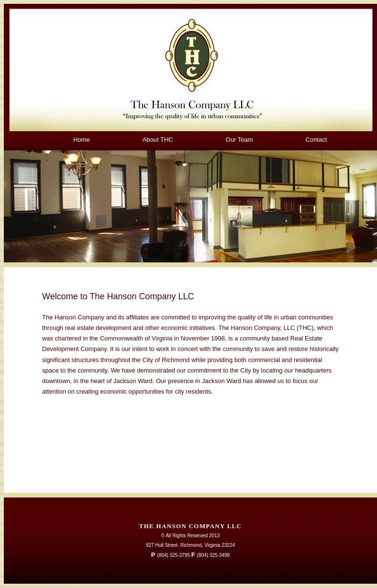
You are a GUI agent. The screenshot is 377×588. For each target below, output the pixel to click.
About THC (158, 140)
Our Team (239, 140)
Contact (316, 140)
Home (82, 140)
